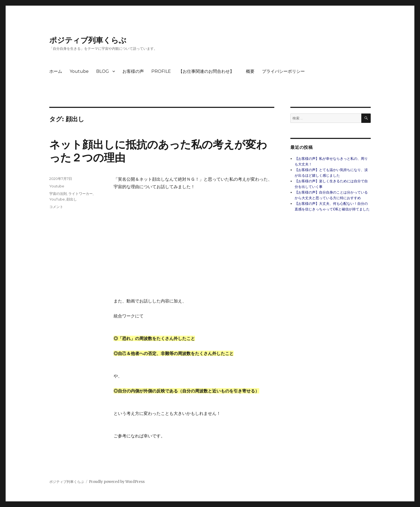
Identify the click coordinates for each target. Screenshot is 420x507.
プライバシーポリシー (283, 71)
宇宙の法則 (58, 194)
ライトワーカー (80, 194)
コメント (56, 207)
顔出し (72, 199)
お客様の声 (133, 71)
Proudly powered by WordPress (117, 482)
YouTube (57, 199)
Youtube (79, 71)
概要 (250, 71)
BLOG (103, 71)
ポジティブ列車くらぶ (88, 40)
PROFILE (161, 71)
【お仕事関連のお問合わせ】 (208, 71)
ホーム (56, 71)
